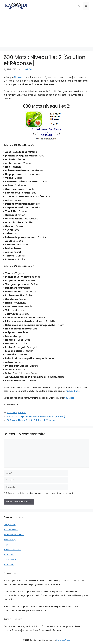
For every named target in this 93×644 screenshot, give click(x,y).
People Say (10, 539)
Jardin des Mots (12, 549)
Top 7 (7, 544)
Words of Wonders (14, 535)
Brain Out (9, 564)
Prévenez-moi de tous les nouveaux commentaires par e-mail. (40, 493)
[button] (79, 6)
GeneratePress (63, 640)
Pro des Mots (11, 529)
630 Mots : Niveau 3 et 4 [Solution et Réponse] (31, 420)
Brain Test (9, 554)
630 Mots (69, 398)
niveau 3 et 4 (73, 391)
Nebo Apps (20, 77)
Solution (22, 413)
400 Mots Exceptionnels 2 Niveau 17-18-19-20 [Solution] (36, 416)
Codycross (10, 525)
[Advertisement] (46, 30)
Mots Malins (10, 559)
